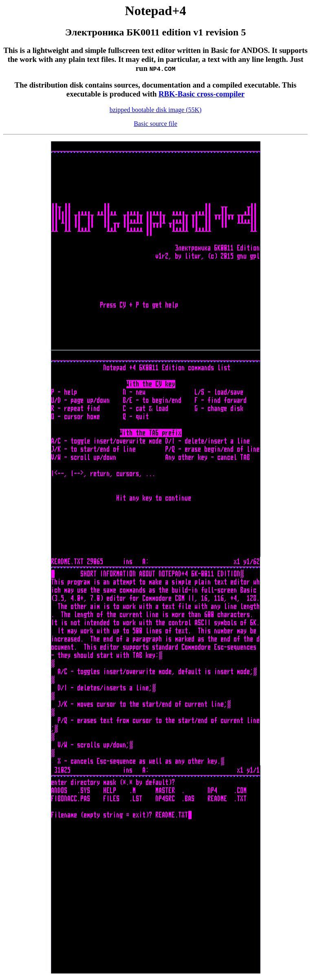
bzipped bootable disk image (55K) (156, 110)
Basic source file (155, 124)
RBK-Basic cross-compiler (202, 94)
